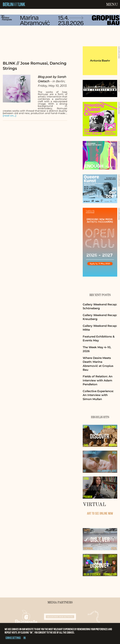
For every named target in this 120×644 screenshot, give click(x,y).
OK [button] (25, 638)
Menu (112, 5)
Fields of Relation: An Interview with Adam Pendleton (98, 380)
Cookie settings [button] (13, 638)
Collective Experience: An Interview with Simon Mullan (98, 395)
